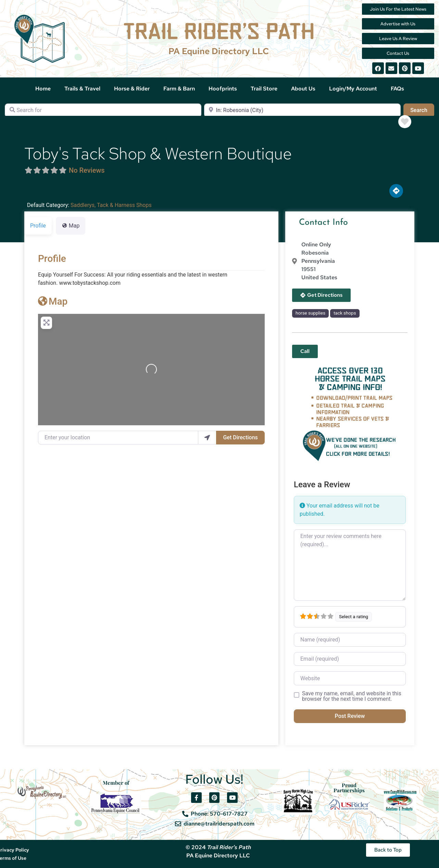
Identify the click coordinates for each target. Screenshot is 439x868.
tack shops (345, 313)
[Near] (302, 110)
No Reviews (87, 170)
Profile (52, 259)
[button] (305, 351)
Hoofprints (223, 89)
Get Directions (240, 437)
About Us (303, 89)
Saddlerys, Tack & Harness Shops (111, 205)
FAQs (397, 89)
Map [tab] (71, 226)
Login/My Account (353, 89)
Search (422, 110)
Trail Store (264, 89)
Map (53, 301)
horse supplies (310, 313)
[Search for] (103, 110)
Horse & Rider (132, 89)
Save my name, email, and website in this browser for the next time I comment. (352, 696)
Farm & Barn (179, 89)
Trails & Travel (82, 89)
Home (43, 89)
